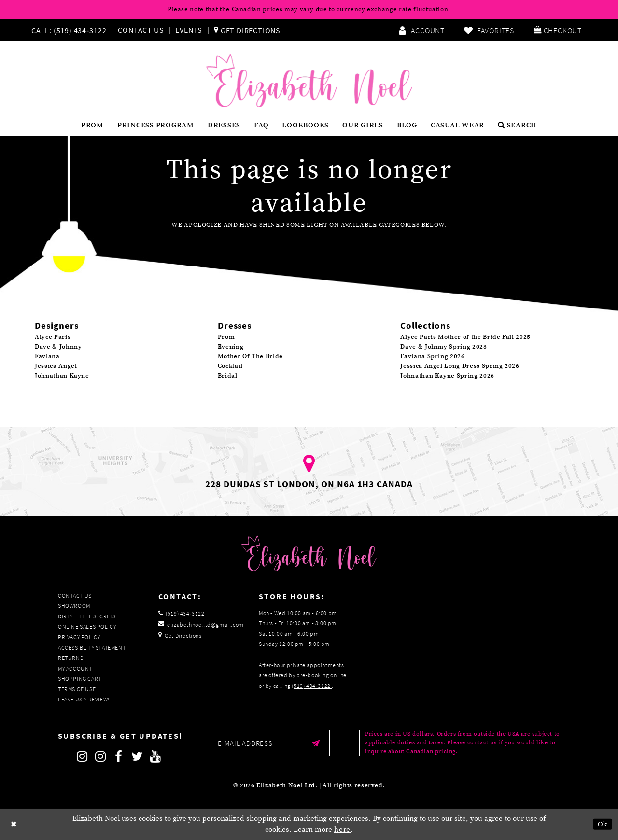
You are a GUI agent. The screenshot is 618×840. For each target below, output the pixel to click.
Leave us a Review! (84, 699)
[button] (558, 30)
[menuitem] (71, 30)
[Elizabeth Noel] (309, 81)
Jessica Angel (56, 366)
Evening (231, 347)
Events (189, 30)
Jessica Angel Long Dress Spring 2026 (460, 366)
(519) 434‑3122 (312, 686)
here (342, 830)
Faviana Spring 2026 (432, 356)
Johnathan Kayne (62, 376)
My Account (75, 668)
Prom (226, 337)
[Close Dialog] (14, 824)
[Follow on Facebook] (119, 756)
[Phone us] (68, 30)
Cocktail (230, 366)
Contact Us (141, 30)
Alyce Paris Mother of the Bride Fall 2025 (465, 337)
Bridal (228, 376)
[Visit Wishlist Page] (489, 30)
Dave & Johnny (58, 347)
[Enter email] (269, 743)
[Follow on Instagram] (82, 756)
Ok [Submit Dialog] (603, 824)
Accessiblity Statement (92, 648)
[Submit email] (316, 743)
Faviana (47, 356)
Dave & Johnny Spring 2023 (443, 347)
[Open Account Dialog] (421, 30)
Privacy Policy (79, 637)
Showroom (74, 606)
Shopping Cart (80, 679)
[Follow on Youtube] (155, 756)
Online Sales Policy (87, 626)
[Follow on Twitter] (137, 756)
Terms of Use (77, 689)
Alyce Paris (53, 337)
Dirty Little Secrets (87, 616)
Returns (70, 658)
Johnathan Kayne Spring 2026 (447, 376)
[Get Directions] (247, 30)
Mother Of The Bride (250, 356)
